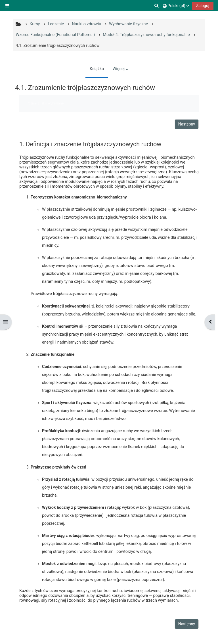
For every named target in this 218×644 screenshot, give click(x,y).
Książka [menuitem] (97, 69)
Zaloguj (203, 6)
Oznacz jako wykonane (46, 103)
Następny (187, 124)
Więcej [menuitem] (119, 69)
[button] (157, 6)
